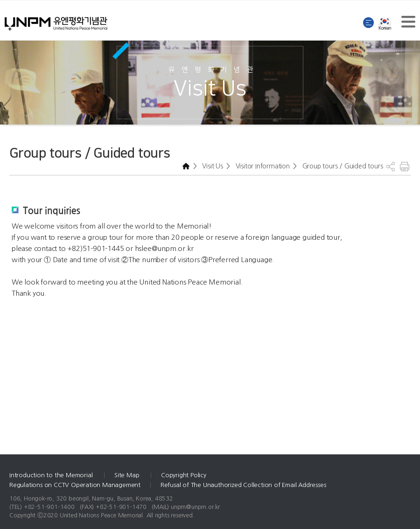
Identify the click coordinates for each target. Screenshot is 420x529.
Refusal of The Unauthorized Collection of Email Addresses (243, 485)
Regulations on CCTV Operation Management (75, 485)
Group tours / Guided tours (342, 166)
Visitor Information (262, 166)
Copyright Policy (184, 475)
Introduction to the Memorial (52, 475)
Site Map (128, 475)
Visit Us (212, 166)
